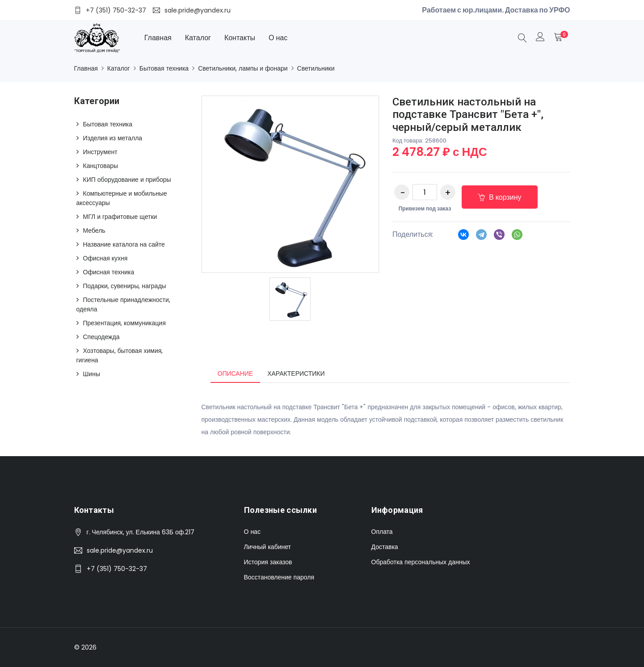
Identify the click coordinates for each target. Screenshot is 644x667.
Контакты (240, 38)
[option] (290, 299)
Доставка (385, 547)
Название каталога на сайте (124, 244)
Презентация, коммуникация (124, 323)
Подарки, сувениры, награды (125, 286)
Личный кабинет (267, 547)
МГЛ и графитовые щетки (120, 217)
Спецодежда (101, 337)
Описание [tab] (236, 373)
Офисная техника (109, 272)
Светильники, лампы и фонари (243, 68)
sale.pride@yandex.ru (120, 550)
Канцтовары (101, 166)
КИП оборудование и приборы (127, 180)
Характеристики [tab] (296, 373)
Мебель (94, 231)
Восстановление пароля (279, 577)
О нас (278, 38)
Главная (158, 38)
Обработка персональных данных (421, 562)
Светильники (316, 68)
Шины (92, 374)
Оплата (382, 532)
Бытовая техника (164, 68)
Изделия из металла (113, 138)
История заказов (268, 562)
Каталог (198, 38)
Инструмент (100, 152)
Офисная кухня (105, 258)
